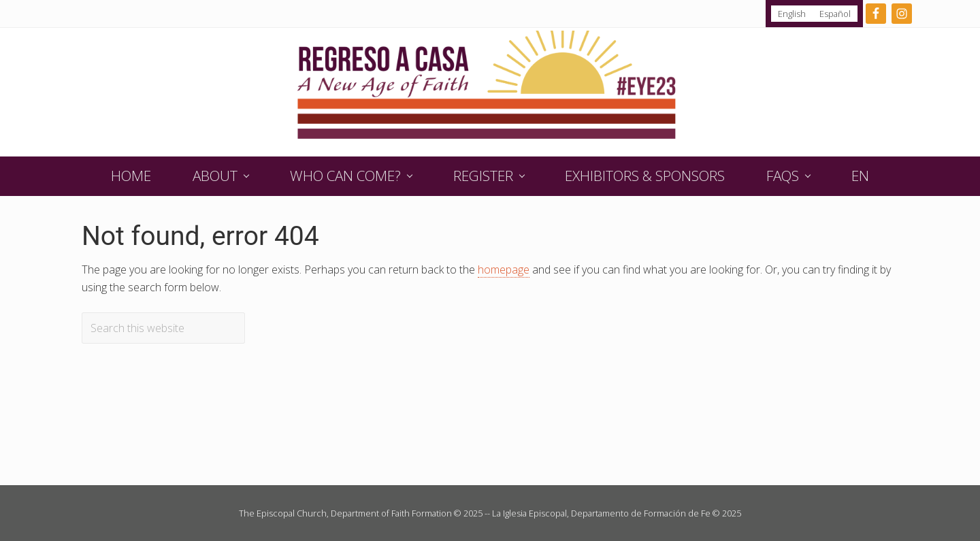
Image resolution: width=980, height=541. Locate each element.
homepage (504, 269)
